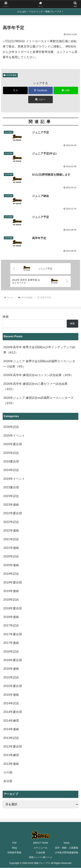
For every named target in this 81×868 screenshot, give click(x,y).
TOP (14, 843)
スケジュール (40, 848)
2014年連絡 (10, 75)
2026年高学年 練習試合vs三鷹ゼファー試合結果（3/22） (35, 387)
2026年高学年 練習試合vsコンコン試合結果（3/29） (38, 375)
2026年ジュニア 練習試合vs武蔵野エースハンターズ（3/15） (38, 400)
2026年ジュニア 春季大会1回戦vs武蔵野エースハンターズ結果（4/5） (39, 364)
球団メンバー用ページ (40, 857)
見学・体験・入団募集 (67, 848)
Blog (14, 848)
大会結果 (40, 853)
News (67, 843)
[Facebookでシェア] (40, 90)
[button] (40, 99)
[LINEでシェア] (66, 90)
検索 (6, 317)
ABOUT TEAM (41, 843)
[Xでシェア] (15, 90)
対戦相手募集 (14, 853)
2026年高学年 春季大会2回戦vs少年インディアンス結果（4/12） (39, 350)
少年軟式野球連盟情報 (67, 853)
